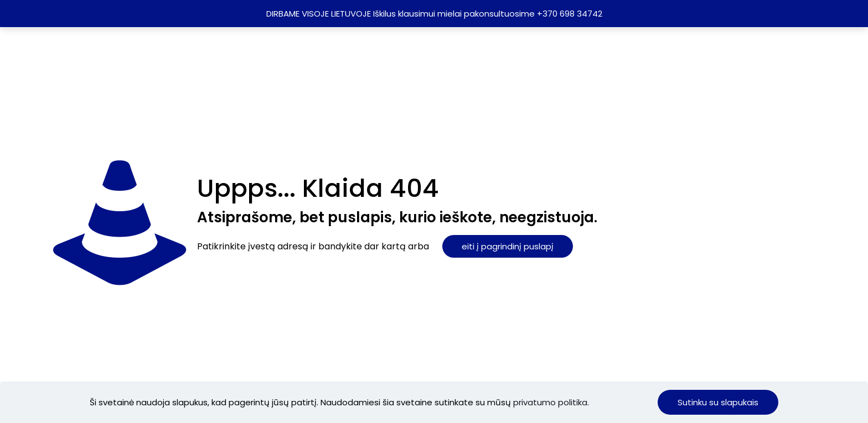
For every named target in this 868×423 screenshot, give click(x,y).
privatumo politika (550, 402)
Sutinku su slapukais (718, 402)
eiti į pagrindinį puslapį (508, 246)
